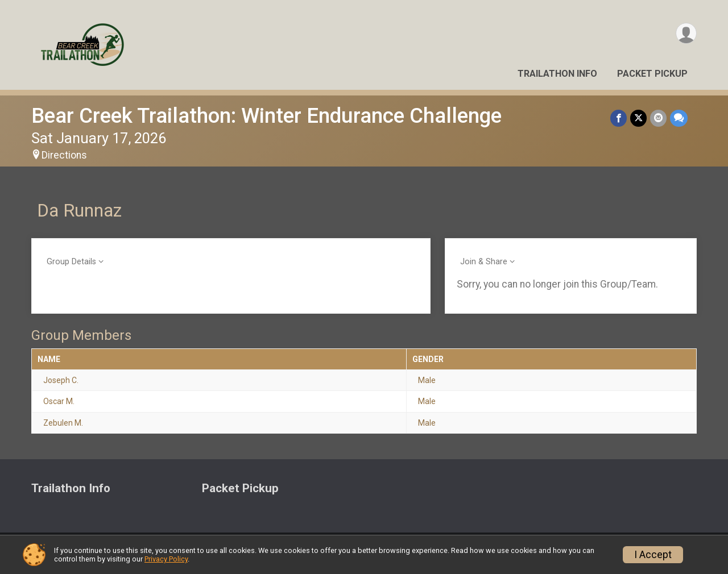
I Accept (653, 555)
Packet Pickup (652, 74)
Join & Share (484, 262)
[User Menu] (686, 33)
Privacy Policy (166, 559)
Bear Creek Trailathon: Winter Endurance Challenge (266, 116)
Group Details (71, 262)
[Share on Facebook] (619, 118)
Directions (64, 155)
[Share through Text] (679, 118)
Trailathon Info (557, 74)
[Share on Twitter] (638, 118)
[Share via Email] (658, 118)
